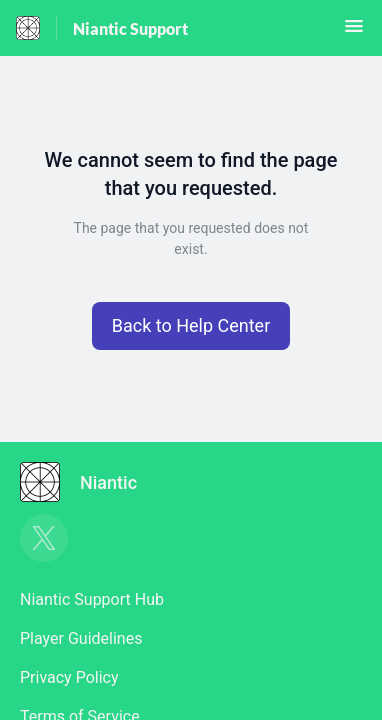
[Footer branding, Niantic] (88, 482)
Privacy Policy (69, 677)
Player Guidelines (81, 638)
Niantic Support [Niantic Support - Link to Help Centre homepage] (130, 28)
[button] (354, 32)
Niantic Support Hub (92, 599)
